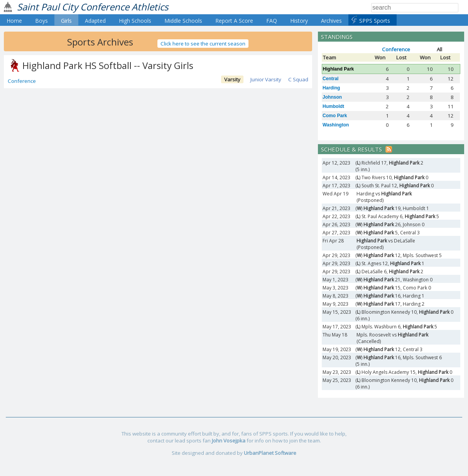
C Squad (298, 79)
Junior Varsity (266, 79)
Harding (331, 88)
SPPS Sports (375, 21)
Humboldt (333, 106)
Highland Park (339, 69)
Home (14, 21)
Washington (336, 125)
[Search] (415, 8)
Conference (22, 81)
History (299, 21)
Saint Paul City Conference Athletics (93, 7)
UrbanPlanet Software (270, 453)
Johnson (332, 97)
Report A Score (234, 21)
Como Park (335, 116)
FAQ (272, 21)
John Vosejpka (229, 441)
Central (330, 79)
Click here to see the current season (203, 44)
